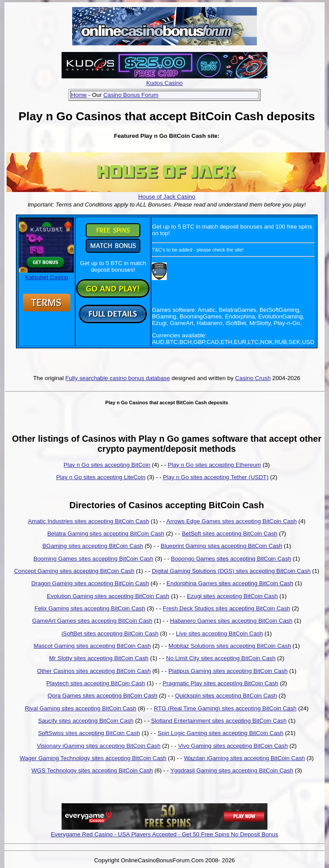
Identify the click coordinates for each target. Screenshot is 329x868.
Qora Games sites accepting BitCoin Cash (102, 696)
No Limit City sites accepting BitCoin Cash (221, 658)
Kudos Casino (165, 83)
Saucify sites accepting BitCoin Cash (86, 721)
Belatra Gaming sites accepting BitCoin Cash (106, 534)
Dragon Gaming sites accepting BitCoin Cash (90, 583)
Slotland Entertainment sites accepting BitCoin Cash (219, 721)
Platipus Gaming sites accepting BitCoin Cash (228, 671)
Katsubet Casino (46, 274)
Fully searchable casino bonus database (118, 378)
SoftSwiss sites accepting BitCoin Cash (89, 733)
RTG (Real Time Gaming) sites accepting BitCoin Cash (225, 708)
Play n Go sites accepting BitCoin (107, 465)
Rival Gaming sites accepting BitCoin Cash (81, 708)
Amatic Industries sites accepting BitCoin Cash (88, 521)
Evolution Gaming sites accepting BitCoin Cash (108, 596)
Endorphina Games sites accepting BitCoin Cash (230, 583)
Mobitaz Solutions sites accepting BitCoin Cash (230, 646)
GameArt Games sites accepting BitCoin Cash (92, 621)
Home (79, 95)
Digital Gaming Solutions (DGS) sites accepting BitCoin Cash (231, 571)
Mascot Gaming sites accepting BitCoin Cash (92, 646)
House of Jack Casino (167, 197)
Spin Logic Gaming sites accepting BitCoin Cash (220, 733)
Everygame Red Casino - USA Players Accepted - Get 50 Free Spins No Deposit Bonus (164, 834)
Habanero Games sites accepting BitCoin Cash (231, 621)
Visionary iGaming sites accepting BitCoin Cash (99, 746)
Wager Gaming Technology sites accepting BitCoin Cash (93, 758)
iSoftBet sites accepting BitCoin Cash (110, 633)
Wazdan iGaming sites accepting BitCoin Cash (244, 758)
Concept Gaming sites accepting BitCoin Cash (74, 571)
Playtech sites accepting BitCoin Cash (95, 683)
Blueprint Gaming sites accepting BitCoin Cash (221, 546)
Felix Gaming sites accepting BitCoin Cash (90, 608)
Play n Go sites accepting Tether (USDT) (216, 477)
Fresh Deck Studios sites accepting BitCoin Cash (227, 608)
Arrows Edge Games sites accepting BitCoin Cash (231, 521)
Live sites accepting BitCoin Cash (219, 633)
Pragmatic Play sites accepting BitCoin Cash (221, 683)
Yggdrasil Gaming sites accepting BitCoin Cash (232, 770)
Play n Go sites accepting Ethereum (215, 465)
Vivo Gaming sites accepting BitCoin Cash (233, 746)
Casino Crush (253, 378)
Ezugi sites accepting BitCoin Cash (232, 596)
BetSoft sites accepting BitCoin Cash (229, 534)
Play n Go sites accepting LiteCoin (101, 477)
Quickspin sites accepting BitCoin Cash (226, 696)
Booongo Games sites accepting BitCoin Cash (231, 559)
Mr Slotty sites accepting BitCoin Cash (99, 658)
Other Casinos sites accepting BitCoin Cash (94, 671)
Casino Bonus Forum (131, 95)
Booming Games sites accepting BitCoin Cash (93, 559)
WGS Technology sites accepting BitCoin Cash (92, 770)
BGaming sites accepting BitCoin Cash (93, 546)
